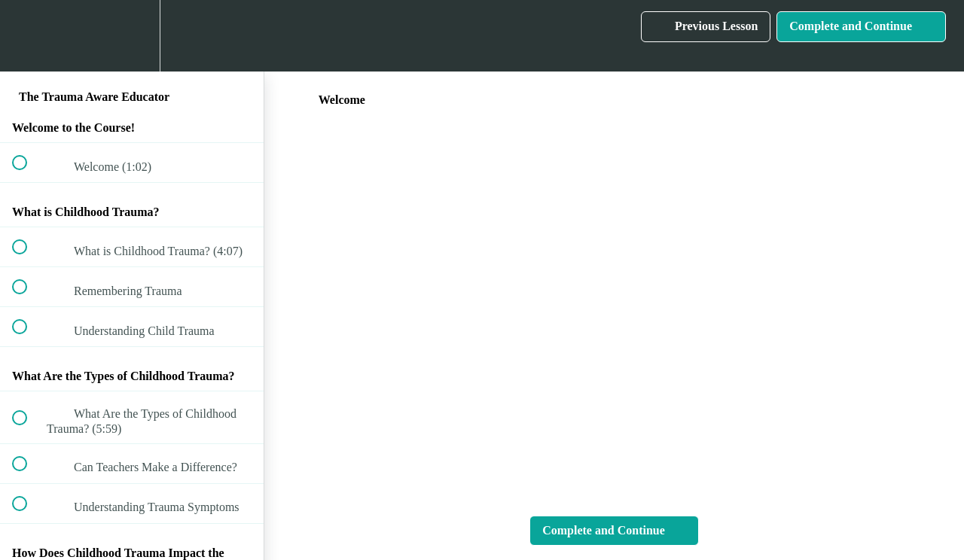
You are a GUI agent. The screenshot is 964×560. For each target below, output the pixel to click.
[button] (28, 36)
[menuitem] (132, 36)
